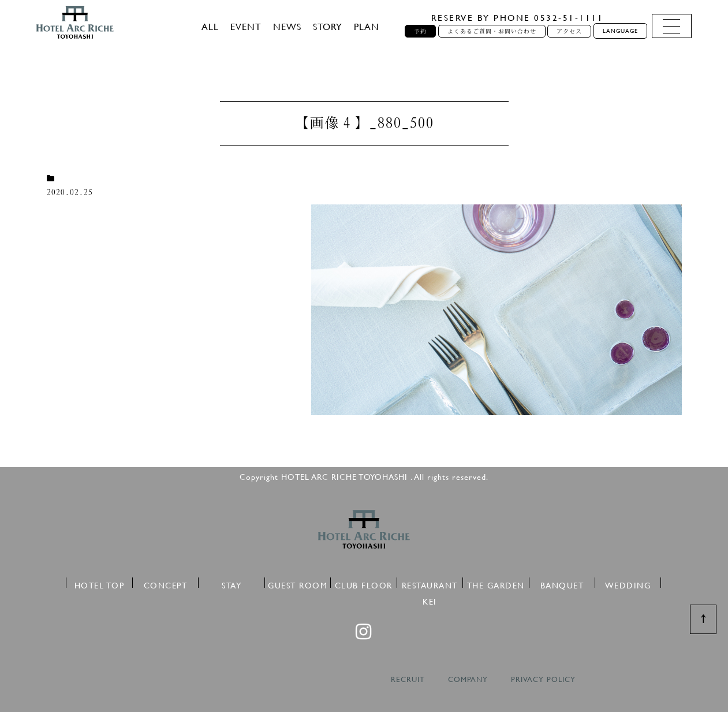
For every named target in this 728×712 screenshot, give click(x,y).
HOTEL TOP (100, 584)
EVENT (246, 26)
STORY (328, 26)
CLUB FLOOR (364, 584)
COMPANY (468, 679)
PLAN (367, 26)
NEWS (287, 26)
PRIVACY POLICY (543, 679)
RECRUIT (408, 679)
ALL (210, 26)
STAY (232, 584)
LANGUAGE (620, 31)
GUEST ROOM (298, 584)
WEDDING (628, 584)
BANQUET (562, 584)
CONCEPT (166, 584)
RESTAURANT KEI (430, 584)
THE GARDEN (496, 584)
